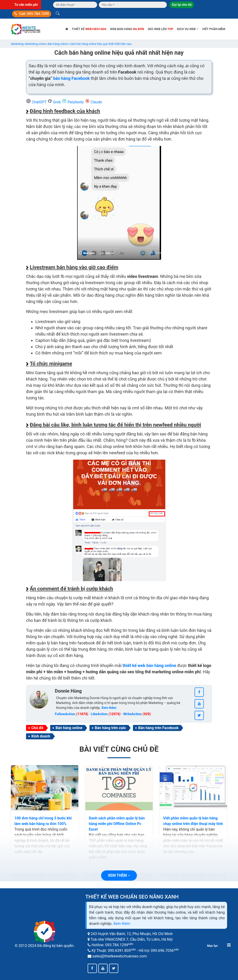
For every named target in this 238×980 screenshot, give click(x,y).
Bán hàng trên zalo (110, 728)
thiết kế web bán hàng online (149, 665)
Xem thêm (122, 924)
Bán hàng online (69, 728)
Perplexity (73, 102)
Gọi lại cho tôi (182, 5)
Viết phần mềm (214, 29)
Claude (93, 102)
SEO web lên (161, 29)
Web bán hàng (127, 29)
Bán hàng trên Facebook (159, 728)
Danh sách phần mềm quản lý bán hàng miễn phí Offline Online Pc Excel (117, 824)
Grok (55, 102)
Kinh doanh (41, 736)
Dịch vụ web (188, 29)
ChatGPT (37, 102)
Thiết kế (89, 29)
